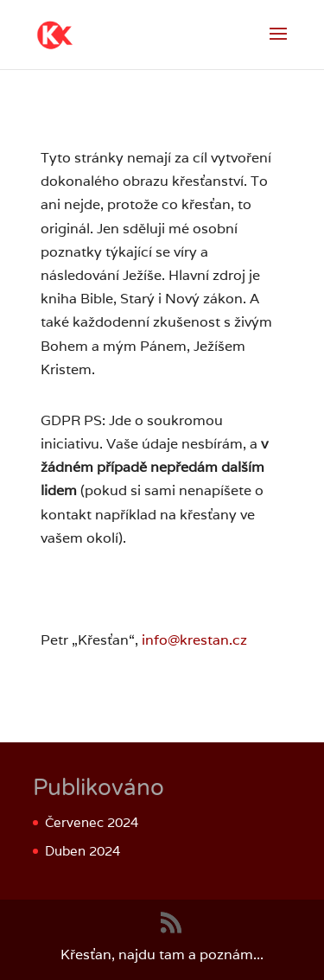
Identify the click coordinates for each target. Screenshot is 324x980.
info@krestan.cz (194, 640)
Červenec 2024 (92, 822)
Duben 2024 (83, 851)
